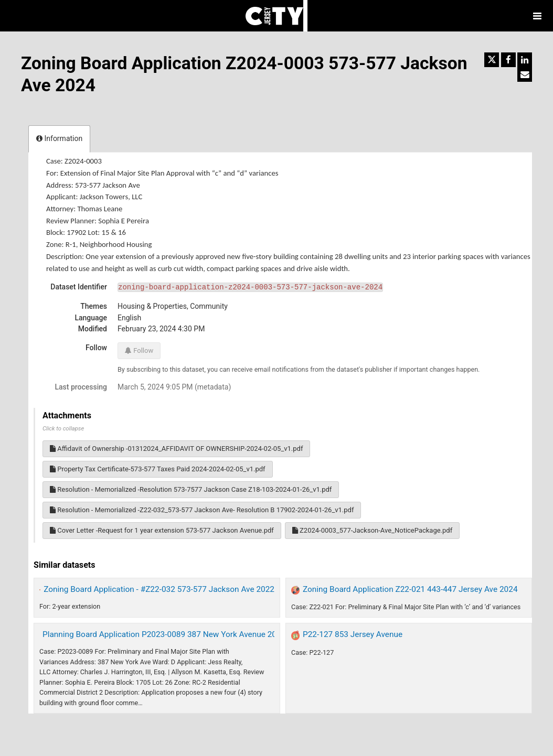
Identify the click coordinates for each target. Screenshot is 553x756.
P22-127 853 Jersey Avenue (353, 634)
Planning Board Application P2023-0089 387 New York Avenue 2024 (164, 634)
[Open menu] (537, 16)
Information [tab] (59, 138)
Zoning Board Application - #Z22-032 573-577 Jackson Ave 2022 (159, 589)
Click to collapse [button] (63, 429)
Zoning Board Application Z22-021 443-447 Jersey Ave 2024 (410, 589)
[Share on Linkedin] (525, 60)
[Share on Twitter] (492, 60)
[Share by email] (525, 74)
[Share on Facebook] (508, 60)
